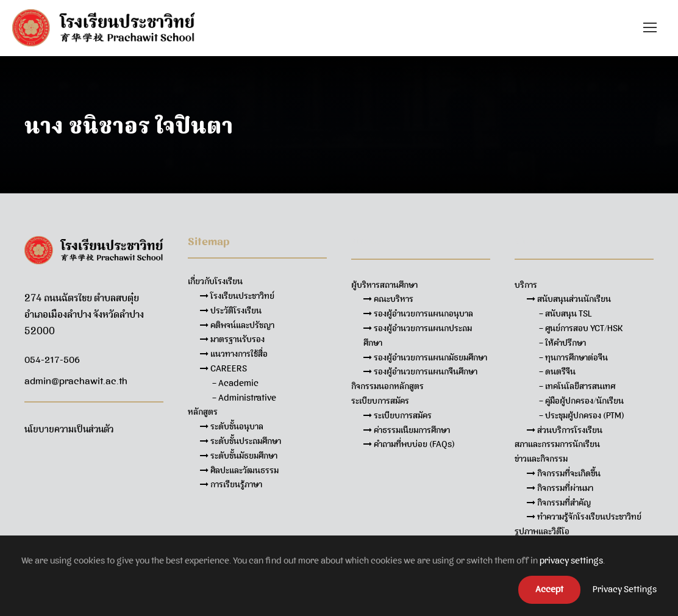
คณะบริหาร (388, 299)
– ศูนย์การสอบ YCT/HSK (581, 328)
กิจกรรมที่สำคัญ (559, 503)
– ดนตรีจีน (557, 371)
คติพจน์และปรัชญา (237, 325)
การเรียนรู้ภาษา (231, 484)
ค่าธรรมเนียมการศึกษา (407, 430)
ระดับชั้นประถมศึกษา (241, 441)
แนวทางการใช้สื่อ (234, 354)
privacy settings (571, 560)
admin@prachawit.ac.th (76, 381)
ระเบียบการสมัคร (398, 415)
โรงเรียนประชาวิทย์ (237, 296)
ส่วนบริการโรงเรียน (565, 430)
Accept (549, 589)
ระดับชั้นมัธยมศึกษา (239, 456)
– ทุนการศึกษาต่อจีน (573, 357)
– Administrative (244, 398)
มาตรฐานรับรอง (232, 339)
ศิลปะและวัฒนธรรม (239, 470)
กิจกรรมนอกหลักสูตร (387, 386)
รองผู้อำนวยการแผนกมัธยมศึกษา (425, 357)
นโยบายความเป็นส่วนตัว (69, 429)
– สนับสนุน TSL (566, 313)
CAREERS (223, 368)
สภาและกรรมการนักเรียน (557, 444)
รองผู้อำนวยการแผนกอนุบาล (418, 313)
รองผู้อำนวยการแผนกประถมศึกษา (418, 335)
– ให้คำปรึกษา (562, 343)
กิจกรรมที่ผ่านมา (560, 488)
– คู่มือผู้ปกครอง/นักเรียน (581, 401)
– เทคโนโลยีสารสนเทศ (577, 386)
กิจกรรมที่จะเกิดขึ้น (564, 473)
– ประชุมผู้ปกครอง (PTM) (582, 415)
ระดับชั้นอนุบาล (232, 426)
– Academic (235, 383)
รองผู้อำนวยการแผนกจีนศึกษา (420, 371)
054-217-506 (52, 360)
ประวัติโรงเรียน (231, 310)
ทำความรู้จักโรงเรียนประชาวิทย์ (584, 517)
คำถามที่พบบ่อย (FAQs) (409, 444)
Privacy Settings (625, 589)
